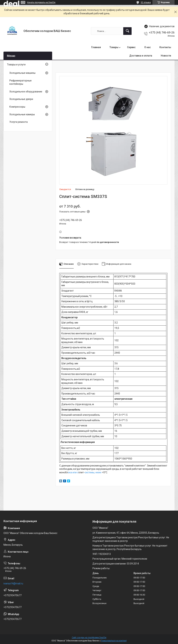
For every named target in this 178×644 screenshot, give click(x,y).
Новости (166, 56)
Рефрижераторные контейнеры (21, 82)
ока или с (73, 472)
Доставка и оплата (141, 56)
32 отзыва (146, 2)
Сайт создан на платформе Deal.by (89, 638)
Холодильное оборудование (26, 92)
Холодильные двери (21, 99)
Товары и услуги (16, 65)
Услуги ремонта (19, 122)
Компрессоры (17, 107)
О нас (147, 47)
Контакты (165, 47)
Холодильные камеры (22, 114)
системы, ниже (93, 472)
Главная (96, 47)
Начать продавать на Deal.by (41, 2)
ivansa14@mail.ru (13, 583)
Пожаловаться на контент (114, 641)
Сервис (131, 47)
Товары (114, 47)
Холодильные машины (22, 73)
